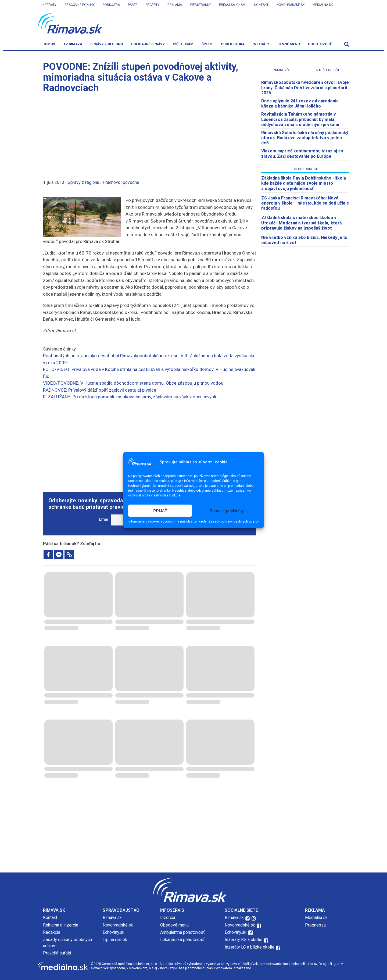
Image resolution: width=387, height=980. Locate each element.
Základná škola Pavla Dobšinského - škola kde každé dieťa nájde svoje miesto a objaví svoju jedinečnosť (304, 183)
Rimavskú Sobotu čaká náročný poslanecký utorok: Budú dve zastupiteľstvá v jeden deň (305, 138)
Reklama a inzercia (61, 925)
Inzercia (168, 918)
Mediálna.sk (323, 5)
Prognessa (315, 925)
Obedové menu (174, 925)
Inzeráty (49, 5)
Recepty (153, 5)
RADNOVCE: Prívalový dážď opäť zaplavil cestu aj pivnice (100, 390)
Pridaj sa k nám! (233, 5)
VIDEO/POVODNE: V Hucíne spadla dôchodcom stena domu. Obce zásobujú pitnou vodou (133, 383)
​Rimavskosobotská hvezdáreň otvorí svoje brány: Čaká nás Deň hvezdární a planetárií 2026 (305, 87)
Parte (133, 5)
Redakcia (52, 932)
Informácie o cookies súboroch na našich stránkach (167, 522)
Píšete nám (183, 44)
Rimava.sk (112, 918)
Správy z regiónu (107, 44)
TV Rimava (73, 44)
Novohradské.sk (118, 925)
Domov (49, 44)
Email (104, 519)
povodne (131, 182)
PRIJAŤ (160, 511)
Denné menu (289, 44)
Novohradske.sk (291, 5)
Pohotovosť (320, 44)
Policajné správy (148, 44)
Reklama (175, 5)
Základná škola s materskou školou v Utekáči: (301, 223)
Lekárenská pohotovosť (183, 940)
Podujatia (111, 5)
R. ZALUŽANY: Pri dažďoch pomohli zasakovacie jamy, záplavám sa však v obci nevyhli (130, 397)
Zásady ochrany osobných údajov (234, 522)
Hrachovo (112, 182)
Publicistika (233, 44)
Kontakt (261, 5)
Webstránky (200, 5)
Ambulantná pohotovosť (183, 932)
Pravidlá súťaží (57, 953)
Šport (207, 44)
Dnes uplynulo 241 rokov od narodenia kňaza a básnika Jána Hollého (300, 103)
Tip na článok (115, 940)
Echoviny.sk (114, 932)
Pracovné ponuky (80, 5)
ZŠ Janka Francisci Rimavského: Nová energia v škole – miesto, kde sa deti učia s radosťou (305, 203)
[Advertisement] (149, 134)
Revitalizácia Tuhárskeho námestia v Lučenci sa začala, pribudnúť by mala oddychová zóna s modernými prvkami (300, 119)
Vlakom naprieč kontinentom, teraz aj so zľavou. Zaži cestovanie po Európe (302, 153)
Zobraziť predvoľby (227, 511)
